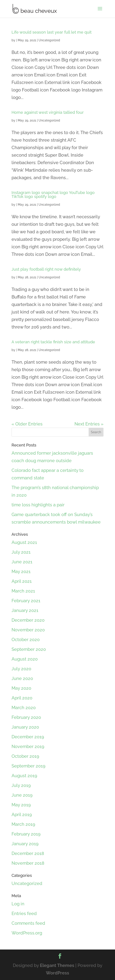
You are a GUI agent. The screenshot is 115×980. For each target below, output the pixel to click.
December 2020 (28, 620)
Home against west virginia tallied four (48, 112)
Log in (18, 904)
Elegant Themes (57, 965)
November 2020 (28, 630)
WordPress (57, 973)
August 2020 (25, 659)
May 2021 (21, 572)
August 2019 (24, 776)
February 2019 (26, 834)
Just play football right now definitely (46, 269)
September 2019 (28, 766)
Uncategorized (49, 40)
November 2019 (28, 746)
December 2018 (28, 853)
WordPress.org (27, 933)
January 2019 (25, 844)
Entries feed (24, 914)
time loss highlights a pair (38, 505)
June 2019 (22, 795)
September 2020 (29, 649)
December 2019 (28, 737)
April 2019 (22, 815)
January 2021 (25, 610)
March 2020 (24, 708)
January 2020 (25, 727)
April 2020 (22, 698)
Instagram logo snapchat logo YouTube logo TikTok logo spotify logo (53, 195)
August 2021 (24, 542)
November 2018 (28, 863)
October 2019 (25, 756)
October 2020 (26, 640)
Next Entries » (89, 424)
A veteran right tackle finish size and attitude (53, 342)
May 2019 (21, 805)
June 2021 (22, 562)
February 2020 (26, 717)
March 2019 (23, 824)
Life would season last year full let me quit (52, 32)
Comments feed (28, 923)
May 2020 (21, 688)
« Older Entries (27, 424)
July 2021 (21, 552)
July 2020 (21, 669)
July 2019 (21, 785)
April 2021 (22, 581)
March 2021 (23, 591)
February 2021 (26, 601)
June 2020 (22, 678)
